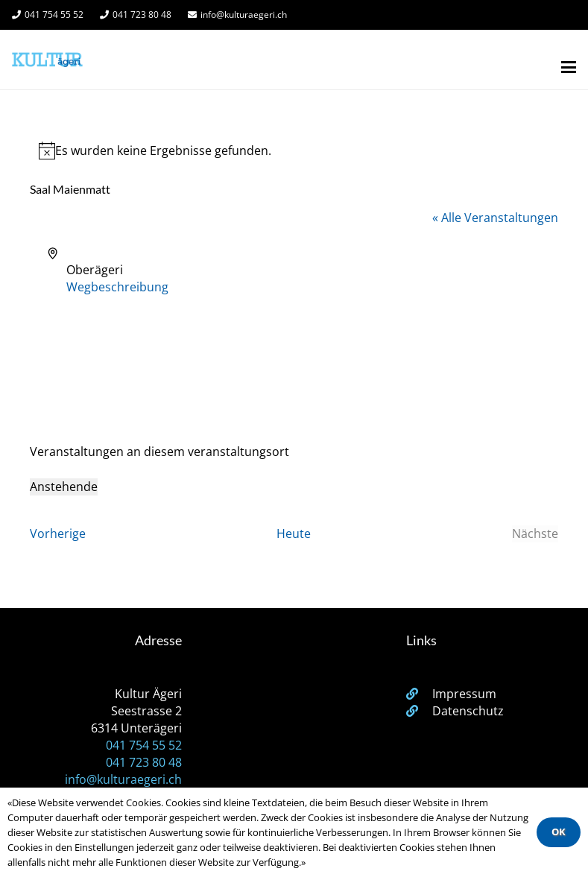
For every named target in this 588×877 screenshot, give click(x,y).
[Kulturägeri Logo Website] (47, 60)
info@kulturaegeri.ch (123, 779)
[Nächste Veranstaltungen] (535, 534)
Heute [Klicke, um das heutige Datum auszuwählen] (294, 534)
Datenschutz (468, 711)
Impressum (464, 694)
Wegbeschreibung (117, 287)
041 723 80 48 (144, 762)
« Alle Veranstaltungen (495, 218)
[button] (569, 67)
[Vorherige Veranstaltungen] (58, 534)
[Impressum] (420, 694)
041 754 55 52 (144, 745)
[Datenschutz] (420, 711)
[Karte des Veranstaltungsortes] (294, 352)
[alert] (294, 151)
